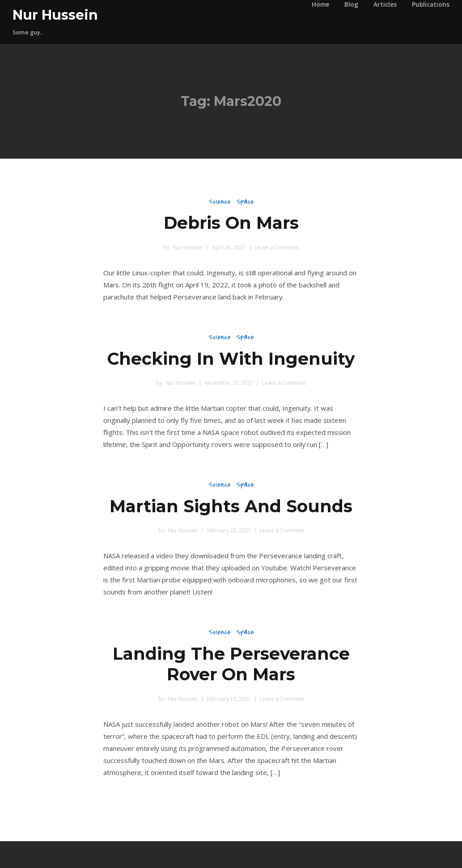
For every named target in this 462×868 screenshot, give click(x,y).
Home (320, 4)
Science (220, 201)
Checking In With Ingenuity (231, 359)
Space (245, 201)
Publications (431, 4)
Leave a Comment (276, 247)
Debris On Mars (231, 223)
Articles (385, 4)
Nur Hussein (55, 15)
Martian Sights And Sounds (231, 506)
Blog (351, 4)
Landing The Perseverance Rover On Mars (231, 664)
